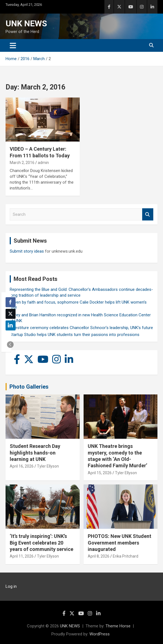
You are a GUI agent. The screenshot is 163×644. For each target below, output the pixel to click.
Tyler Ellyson (48, 466)
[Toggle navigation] (13, 45)
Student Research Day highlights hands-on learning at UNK (35, 453)
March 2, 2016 (22, 163)
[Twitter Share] (11, 314)
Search (148, 215)
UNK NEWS (26, 23)
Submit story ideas (27, 251)
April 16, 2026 (22, 466)
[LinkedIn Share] (11, 325)
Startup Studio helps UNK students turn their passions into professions (75, 335)
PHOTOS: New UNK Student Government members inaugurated (120, 543)
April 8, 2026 (99, 556)
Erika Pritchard (126, 556)
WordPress (100, 634)
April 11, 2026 (22, 556)
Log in (11, 586)
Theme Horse (118, 626)
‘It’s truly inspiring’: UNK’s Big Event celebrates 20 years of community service (42, 543)
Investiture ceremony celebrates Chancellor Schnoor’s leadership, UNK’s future (81, 328)
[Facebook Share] (11, 302)
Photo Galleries (29, 387)
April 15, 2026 (100, 473)
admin (43, 163)
